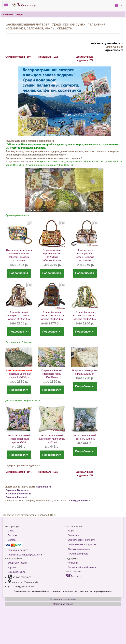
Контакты (73, 563)
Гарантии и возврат (18, 550)
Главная (8, 14)
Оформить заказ (16, 572)
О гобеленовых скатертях (82, 540)
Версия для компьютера (63, 599)
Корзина (12, 567)
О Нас (11, 531)
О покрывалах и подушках (82, 544)
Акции (20, 14)
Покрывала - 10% (48, 57)
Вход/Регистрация (17, 563)
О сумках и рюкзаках (79, 549)
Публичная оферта (78, 554)
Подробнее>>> (19, 273)
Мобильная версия (63, 604)
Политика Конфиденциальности (25, 555)
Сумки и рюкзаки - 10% (18, 57)
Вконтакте (74, 576)
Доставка (13, 535)
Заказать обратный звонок (82, 567)
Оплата (12, 540)
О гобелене (74, 535)
